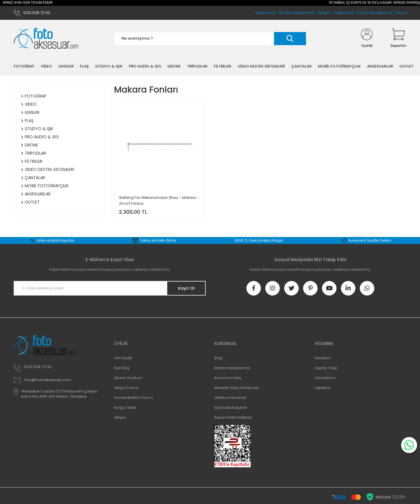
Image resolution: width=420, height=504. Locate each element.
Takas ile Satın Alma (158, 240)
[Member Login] (367, 38)
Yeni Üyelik (123, 358)
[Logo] (46, 39)
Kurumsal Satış (228, 378)
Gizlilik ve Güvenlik (230, 398)
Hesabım (323, 358)
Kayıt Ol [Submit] (186, 288)
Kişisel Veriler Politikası (233, 417)
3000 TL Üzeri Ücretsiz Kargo (259, 240)
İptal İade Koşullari (231, 407)
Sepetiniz (323, 388)
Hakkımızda (344, 13)
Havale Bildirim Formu (134, 398)
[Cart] (398, 38)
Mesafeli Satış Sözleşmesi (237, 388)
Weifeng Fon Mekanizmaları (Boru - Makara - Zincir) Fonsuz (159, 200)
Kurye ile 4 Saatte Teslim (370, 240)
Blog (218, 358)
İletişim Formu (126, 388)
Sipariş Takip (326, 368)
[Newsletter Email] (110, 288)
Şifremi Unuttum (128, 378)
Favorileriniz (325, 378)
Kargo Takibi (125, 407)
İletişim (402, 13)
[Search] (210, 39)
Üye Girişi (122, 368)
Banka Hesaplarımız (375, 13)
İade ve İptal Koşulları (55, 240)
